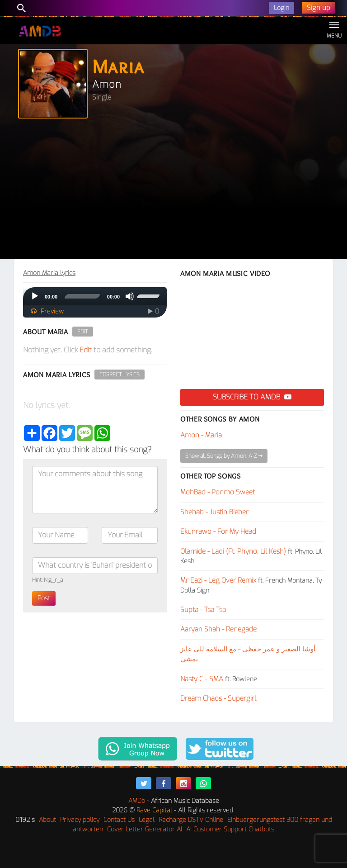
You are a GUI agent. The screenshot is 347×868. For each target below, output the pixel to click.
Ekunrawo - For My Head (218, 531)
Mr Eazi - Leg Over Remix (218, 580)
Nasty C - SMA (202, 679)
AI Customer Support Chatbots (230, 829)
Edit (83, 332)
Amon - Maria (201, 435)
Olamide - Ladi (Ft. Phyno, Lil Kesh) (233, 551)
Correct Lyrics (120, 375)
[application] (95, 296)
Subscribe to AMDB (252, 397)
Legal (147, 820)
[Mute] (130, 296)
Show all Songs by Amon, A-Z (224, 456)
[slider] (82, 296)
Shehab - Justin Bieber (214, 512)
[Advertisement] (173, 191)
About (47, 820)
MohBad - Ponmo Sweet (218, 492)
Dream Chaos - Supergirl (218, 698)
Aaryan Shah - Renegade (218, 629)
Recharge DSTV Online (191, 820)
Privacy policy (80, 820)
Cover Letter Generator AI (145, 829)
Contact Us (119, 820)
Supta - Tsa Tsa (203, 610)
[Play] (35, 296)
